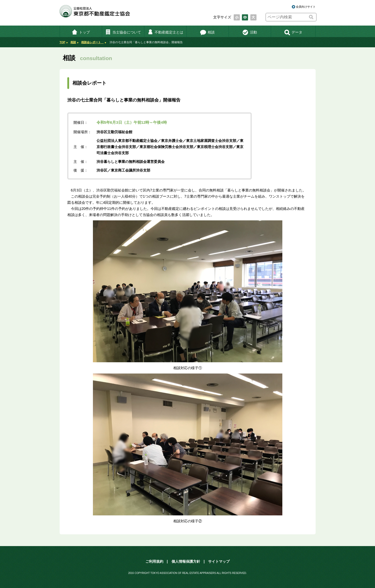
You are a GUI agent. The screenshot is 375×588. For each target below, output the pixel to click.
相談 (207, 32)
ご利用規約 (154, 561)
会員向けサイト (306, 7)
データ (293, 32)
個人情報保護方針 (186, 561)
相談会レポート (92, 42)
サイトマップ (219, 561)
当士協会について (123, 32)
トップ (81, 32)
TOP (62, 42)
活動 (250, 32)
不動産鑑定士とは (165, 32)
